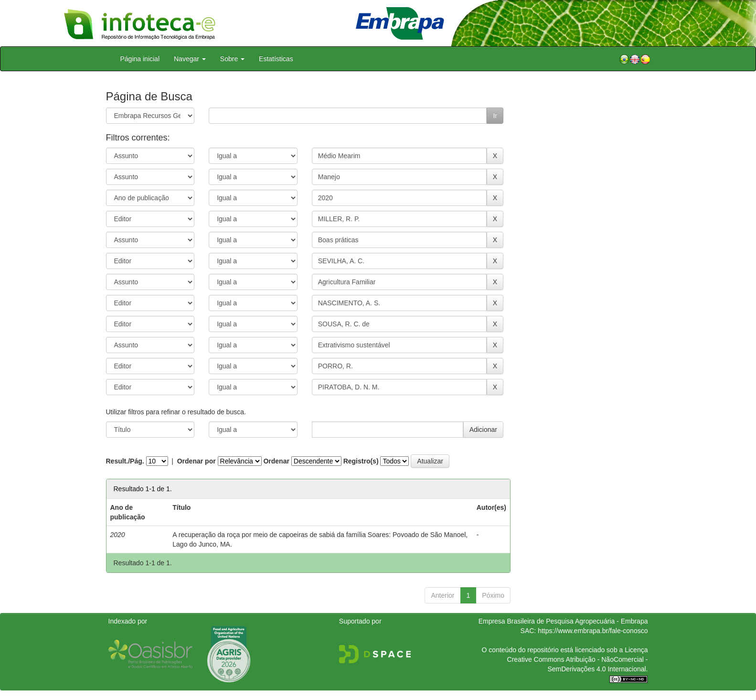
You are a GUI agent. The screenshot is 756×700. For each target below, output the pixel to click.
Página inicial (140, 59)
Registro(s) (361, 461)
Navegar (190, 59)
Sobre (232, 59)
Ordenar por (197, 461)
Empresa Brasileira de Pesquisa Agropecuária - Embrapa (563, 621)
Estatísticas (276, 59)
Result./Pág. (125, 461)
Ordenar (276, 461)
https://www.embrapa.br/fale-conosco (593, 631)
